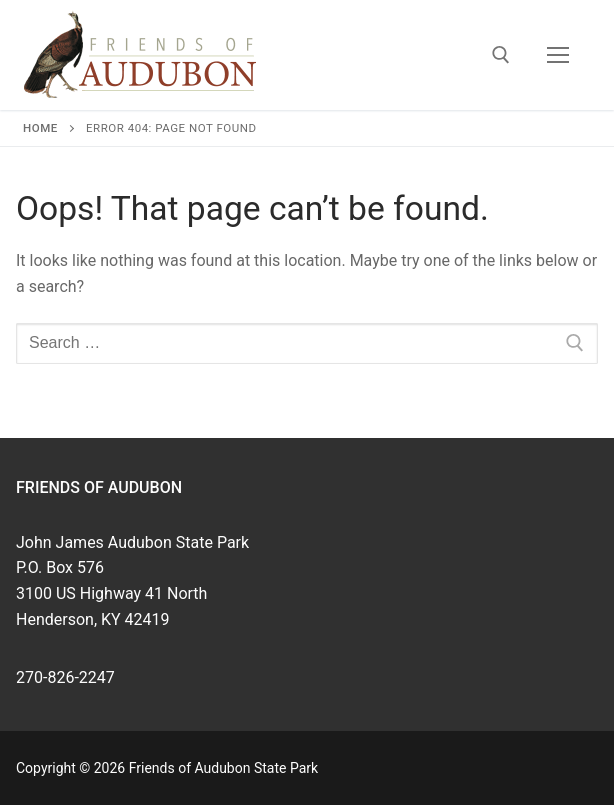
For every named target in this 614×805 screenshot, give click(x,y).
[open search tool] (501, 55)
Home (40, 128)
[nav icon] (558, 55)
